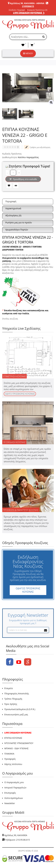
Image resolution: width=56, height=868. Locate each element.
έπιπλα (5, 319)
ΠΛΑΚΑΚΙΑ (9, 754)
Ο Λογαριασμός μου (14, 782)
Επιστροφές (10, 793)
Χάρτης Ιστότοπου (13, 764)
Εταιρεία (9, 688)
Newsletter (10, 803)
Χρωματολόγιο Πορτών (17, 230)
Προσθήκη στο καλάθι (23, 179)
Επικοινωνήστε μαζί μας (16, 714)
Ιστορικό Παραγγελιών (15, 788)
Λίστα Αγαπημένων (14, 798)
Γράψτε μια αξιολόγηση (37, 147)
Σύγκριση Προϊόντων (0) (37, 10)
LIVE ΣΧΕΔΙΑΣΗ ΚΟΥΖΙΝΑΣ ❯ (29, 13)
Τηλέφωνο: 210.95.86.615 (17, 840)
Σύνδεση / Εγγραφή (17, 10)
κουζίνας (14, 319)
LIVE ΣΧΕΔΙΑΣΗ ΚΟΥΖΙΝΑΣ (18, 733)
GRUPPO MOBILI (25, 851)
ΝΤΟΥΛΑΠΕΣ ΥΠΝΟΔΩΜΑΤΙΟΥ (19, 743)
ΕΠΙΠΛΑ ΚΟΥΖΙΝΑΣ (13, 738)
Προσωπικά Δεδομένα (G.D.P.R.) (20, 709)
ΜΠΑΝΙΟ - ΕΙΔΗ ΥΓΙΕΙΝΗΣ (16, 748)
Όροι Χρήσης (11, 704)
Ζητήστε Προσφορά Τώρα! (28, 166)
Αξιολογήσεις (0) (13, 215)
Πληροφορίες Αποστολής (17, 693)
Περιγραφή (11, 201)
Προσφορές (10, 759)
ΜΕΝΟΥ (28, 53)
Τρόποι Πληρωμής (13, 699)
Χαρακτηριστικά (13, 208)
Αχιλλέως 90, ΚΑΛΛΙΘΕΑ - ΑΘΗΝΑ (27, 3)
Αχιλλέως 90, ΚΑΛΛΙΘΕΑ (16, 835)
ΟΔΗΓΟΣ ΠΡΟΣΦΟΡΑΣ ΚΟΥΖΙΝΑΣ (28, 590)
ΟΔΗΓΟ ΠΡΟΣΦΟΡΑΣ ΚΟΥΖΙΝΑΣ (20, 394)
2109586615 (28, 6)
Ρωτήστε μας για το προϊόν (19, 223)
